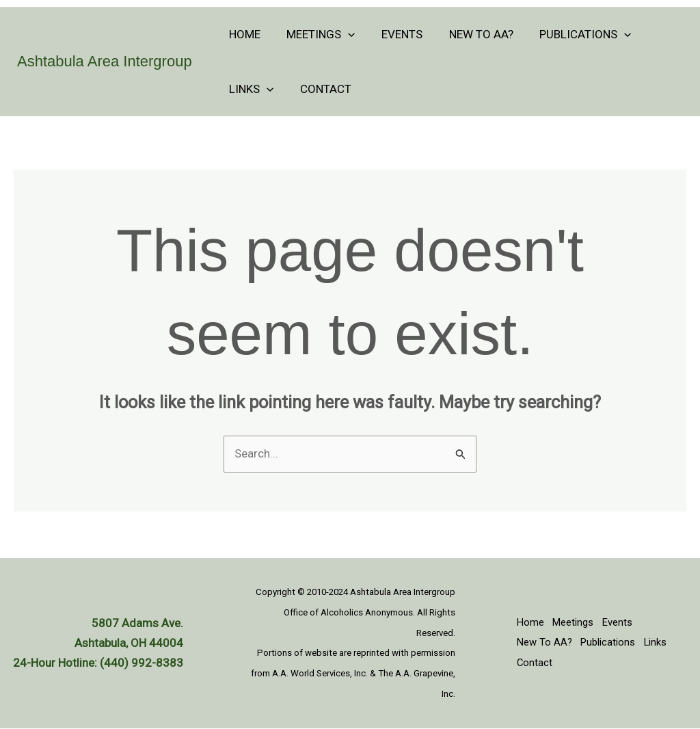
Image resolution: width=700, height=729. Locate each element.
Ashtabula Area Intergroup (105, 61)
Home (243, 34)
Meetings (317, 34)
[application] (344, 34)
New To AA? (470, 34)
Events (394, 34)
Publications (571, 34)
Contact (321, 89)
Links (250, 89)
